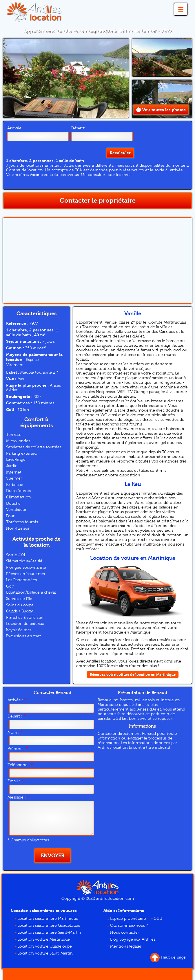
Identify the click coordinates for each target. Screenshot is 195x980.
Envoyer (53, 856)
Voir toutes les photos (161, 110)
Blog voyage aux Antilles (133, 939)
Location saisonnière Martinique (48, 919)
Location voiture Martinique (44, 939)
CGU (158, 919)
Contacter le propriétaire (98, 201)
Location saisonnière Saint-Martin (49, 933)
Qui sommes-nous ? (129, 926)
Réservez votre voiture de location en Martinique (133, 675)
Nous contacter (125, 933)
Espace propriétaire (128, 919)
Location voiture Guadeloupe (45, 946)
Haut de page (168, 958)
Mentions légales (126, 946)
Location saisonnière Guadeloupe (49, 926)
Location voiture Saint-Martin (45, 953)
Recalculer (120, 153)
